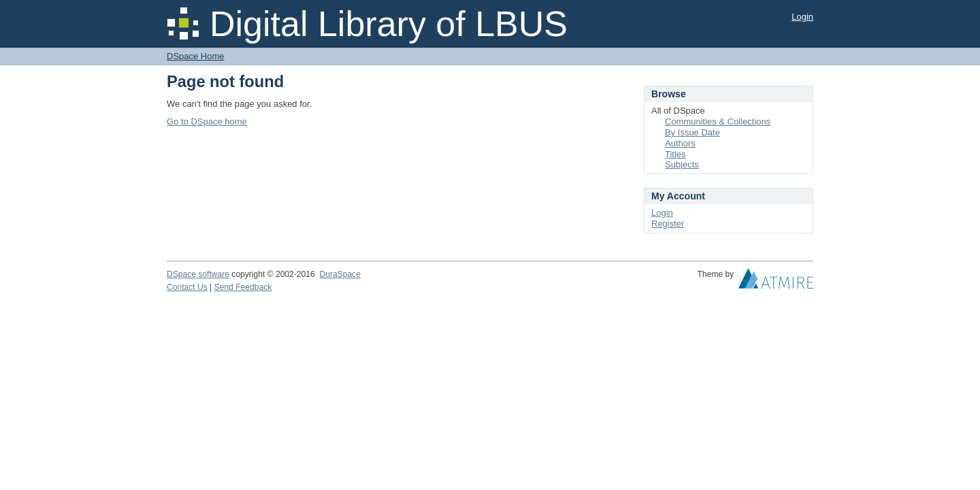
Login (802, 17)
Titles (675, 154)
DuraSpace (340, 274)
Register (668, 224)
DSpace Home (196, 56)
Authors (680, 143)
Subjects (682, 164)
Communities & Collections (718, 121)
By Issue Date (692, 132)
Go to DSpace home (207, 121)
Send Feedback (243, 287)
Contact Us (187, 287)
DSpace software (198, 274)
